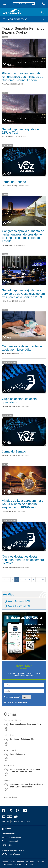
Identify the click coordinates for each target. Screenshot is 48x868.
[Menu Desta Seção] (24, 19)
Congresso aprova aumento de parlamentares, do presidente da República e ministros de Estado (23, 236)
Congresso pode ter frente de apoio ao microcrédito (22, 348)
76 (43, 580)
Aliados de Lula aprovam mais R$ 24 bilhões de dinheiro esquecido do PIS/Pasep (23, 504)
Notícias (5, 37)
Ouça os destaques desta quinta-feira (19, 400)
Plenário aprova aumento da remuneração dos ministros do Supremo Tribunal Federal (23, 77)
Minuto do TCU (10, 765)
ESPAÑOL (15, 822)
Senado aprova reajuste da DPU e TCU (20, 131)
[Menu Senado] (5, 4)
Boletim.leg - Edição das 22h (22, 739)
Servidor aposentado (10, 841)
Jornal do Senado (14, 182)
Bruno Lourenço (7, 354)
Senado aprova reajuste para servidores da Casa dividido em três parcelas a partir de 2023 (23, 294)
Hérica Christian (7, 301)
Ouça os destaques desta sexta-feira (25, 724)
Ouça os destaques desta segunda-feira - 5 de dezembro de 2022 (23, 560)
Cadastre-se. (22, 702)
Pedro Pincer (6, 84)
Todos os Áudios (12, 797)
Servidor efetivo (8, 834)
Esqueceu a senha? (12, 697)
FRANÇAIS (26, 822)
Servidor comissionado (11, 838)
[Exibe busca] (43, 12)
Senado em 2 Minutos (9, 363)
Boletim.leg (8, 735)
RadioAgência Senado (9, 186)
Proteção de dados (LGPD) (13, 851)
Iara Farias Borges (8, 137)
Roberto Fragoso (7, 245)
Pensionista (7, 845)
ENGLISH (6, 822)
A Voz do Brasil (7, 146)
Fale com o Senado (11, 854)
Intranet (6, 829)
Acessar (26, 697)
